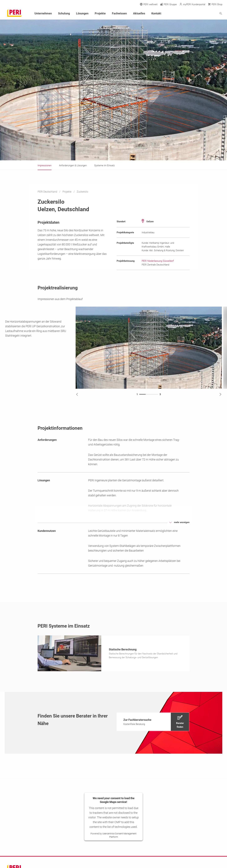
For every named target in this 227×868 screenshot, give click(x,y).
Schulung (64, 13)
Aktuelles (139, 13)
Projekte (67, 192)
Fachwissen (119, 13)
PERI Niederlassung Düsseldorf (158, 261)
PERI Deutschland (48, 192)
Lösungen (82, 13)
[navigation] (153, 723)
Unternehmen (43, 13)
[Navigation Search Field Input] (204, 14)
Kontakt (156, 13)
